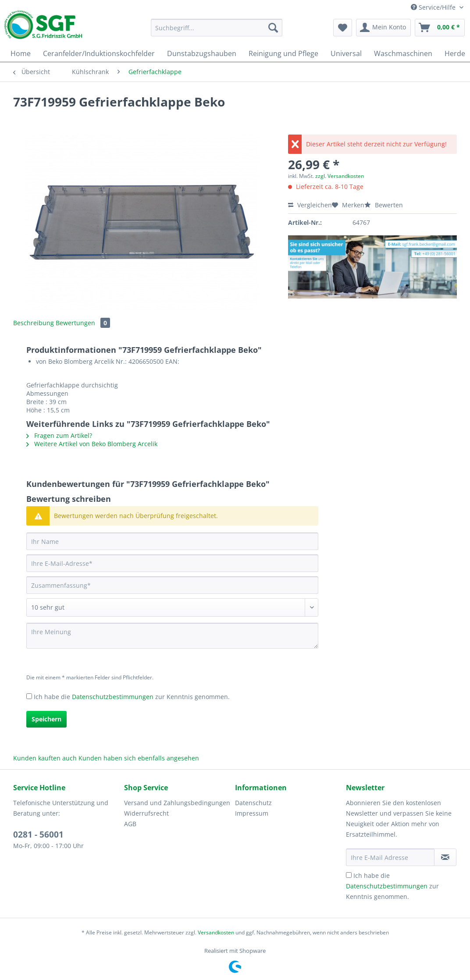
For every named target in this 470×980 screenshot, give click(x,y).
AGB (130, 824)
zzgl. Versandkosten (340, 176)
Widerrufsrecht (146, 813)
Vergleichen (310, 205)
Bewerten (384, 205)
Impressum (252, 813)
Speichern (46, 719)
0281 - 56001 (38, 834)
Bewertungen (83, 323)
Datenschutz (253, 803)
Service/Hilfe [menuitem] (434, 7)
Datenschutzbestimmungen (113, 697)
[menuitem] (217, 32)
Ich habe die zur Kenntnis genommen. (132, 697)
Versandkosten (216, 932)
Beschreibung (34, 323)
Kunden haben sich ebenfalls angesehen (139, 758)
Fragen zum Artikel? (59, 435)
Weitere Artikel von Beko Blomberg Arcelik (92, 444)
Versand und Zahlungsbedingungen (177, 803)
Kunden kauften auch (45, 758)
